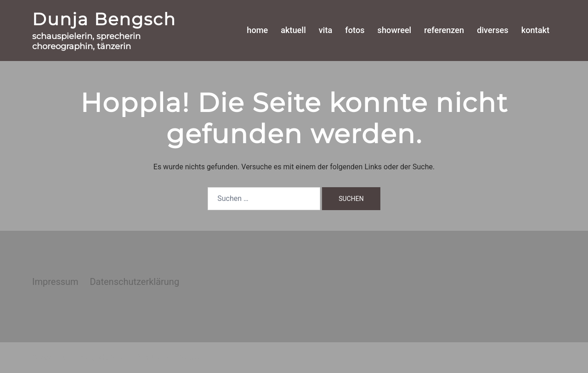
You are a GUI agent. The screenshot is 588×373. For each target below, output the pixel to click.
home (257, 30)
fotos (355, 30)
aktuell (293, 30)
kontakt (535, 30)
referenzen (444, 30)
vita (326, 30)
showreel (395, 30)
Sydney (191, 357)
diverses (492, 30)
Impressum (55, 282)
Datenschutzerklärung (134, 282)
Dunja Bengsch (104, 19)
